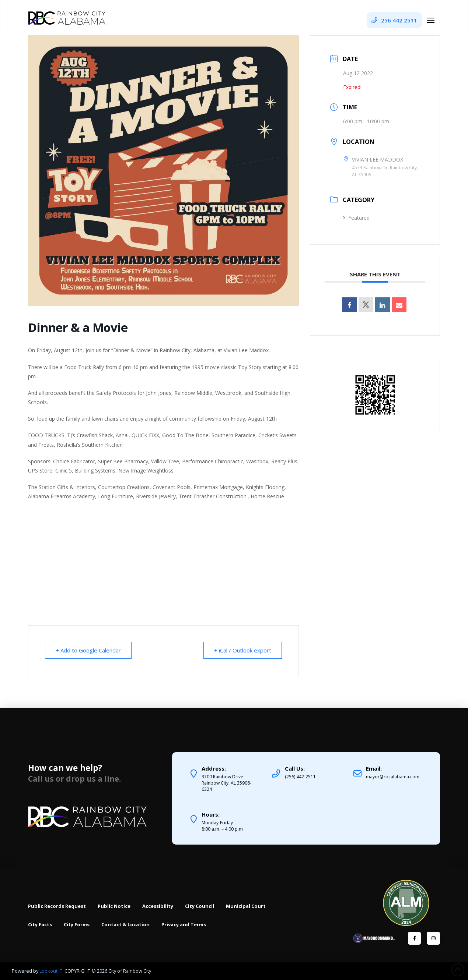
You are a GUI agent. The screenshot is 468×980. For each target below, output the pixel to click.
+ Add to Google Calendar (88, 650)
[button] (431, 20)
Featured (356, 218)
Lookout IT (51, 971)
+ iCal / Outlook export (243, 650)
